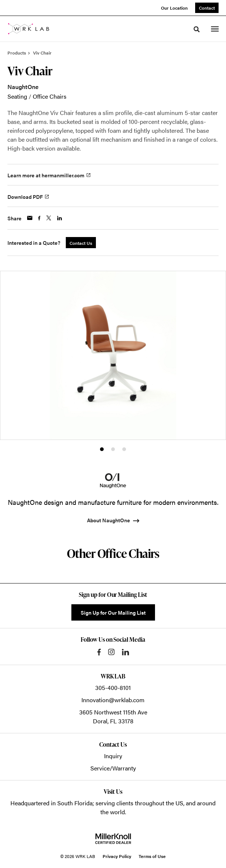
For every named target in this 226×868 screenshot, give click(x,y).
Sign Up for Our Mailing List (113, 612)
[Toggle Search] (197, 29)
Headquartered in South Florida (51, 803)
